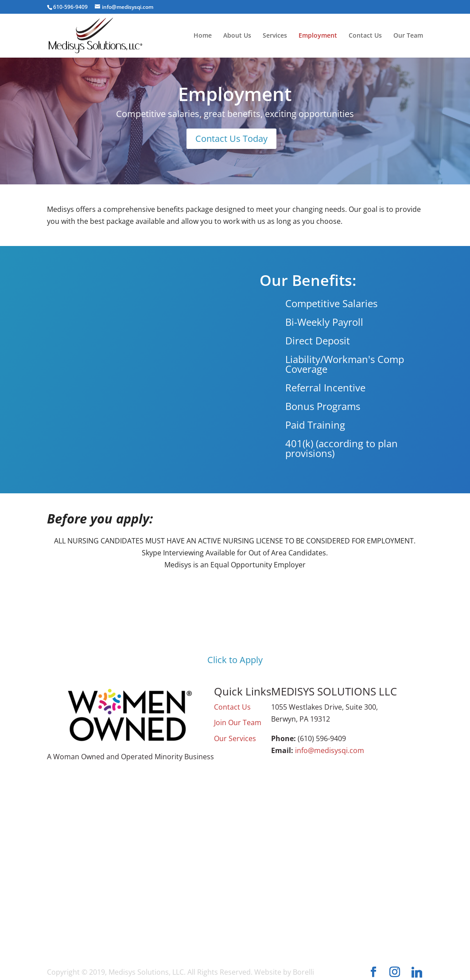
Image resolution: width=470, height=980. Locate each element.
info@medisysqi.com (330, 750)
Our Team (408, 36)
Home (203, 36)
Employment (318, 36)
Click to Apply (235, 660)
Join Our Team (238, 722)
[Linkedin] (417, 972)
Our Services (235, 738)
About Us (237, 36)
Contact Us (365, 36)
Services (275, 36)
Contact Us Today (231, 139)
